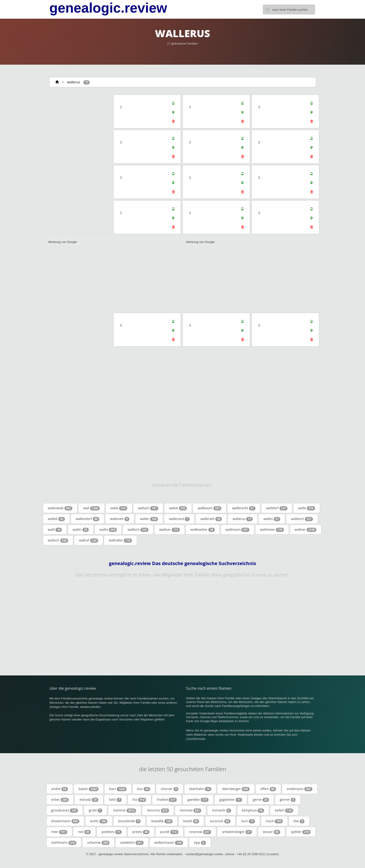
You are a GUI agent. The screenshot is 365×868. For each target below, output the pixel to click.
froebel (167, 800)
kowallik (162, 821)
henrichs (158, 810)
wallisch (138, 530)
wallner (306, 530)
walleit (56, 519)
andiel (60, 789)
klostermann (66, 821)
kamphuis (253, 810)
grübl (96, 810)
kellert (284, 810)
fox (139, 800)
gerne (261, 800)
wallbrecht (244, 508)
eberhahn (200, 789)
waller (149, 519)
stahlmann (64, 843)
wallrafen (120, 540)
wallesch (302, 519)
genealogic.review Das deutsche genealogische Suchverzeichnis (183, 563)
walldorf (277, 508)
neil (84, 832)
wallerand (179, 519)
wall (91, 508)
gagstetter (231, 800)
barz (118, 789)
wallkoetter (203, 530)
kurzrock (220, 821)
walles (272, 519)
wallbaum (209, 508)
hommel (191, 810)
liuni (248, 821)
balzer (89, 789)
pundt (169, 832)
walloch (58, 540)
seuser (271, 832)
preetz (141, 832)
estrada (89, 800)
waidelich (132, 843)
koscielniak (129, 821)
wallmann (237, 530)
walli (55, 530)
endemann (299, 789)
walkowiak (60, 508)
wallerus (74, 82)
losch (274, 821)
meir (59, 832)
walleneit (120, 519)
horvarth (221, 810)
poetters (112, 832)
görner (288, 800)
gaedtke (198, 800)
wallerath (211, 519)
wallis (108, 530)
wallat (178, 508)
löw (299, 821)
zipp (200, 843)
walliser (170, 530)
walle (307, 508)
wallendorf (87, 519)
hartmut (125, 810)
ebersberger (236, 789)
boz (144, 789)
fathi (115, 800)
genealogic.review (108, 8)
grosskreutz (65, 810)
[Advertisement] (78, 164)
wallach (148, 508)
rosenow (200, 832)
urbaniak (98, 843)
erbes (60, 800)
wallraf (89, 540)
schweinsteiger (237, 832)
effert (268, 789)
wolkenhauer (169, 843)
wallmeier (272, 530)
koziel (191, 821)
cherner (170, 789)
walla (119, 508)
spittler (301, 832)
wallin (81, 530)
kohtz (99, 821)
